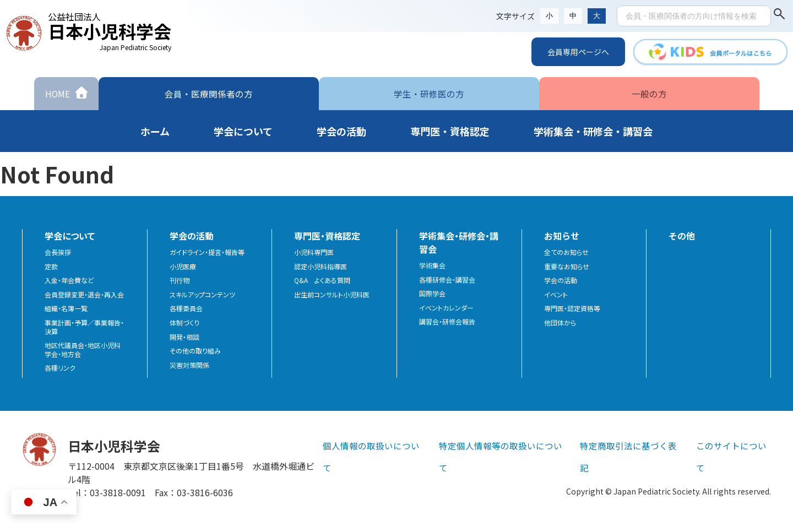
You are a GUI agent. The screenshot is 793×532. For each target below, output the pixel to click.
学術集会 (432, 265)
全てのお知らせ (566, 252)
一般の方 (649, 93)
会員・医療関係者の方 (209, 93)
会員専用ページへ (578, 52)
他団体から (560, 323)
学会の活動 (561, 280)
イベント (556, 295)
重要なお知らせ (567, 267)
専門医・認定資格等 (572, 308)
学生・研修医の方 (429, 93)
